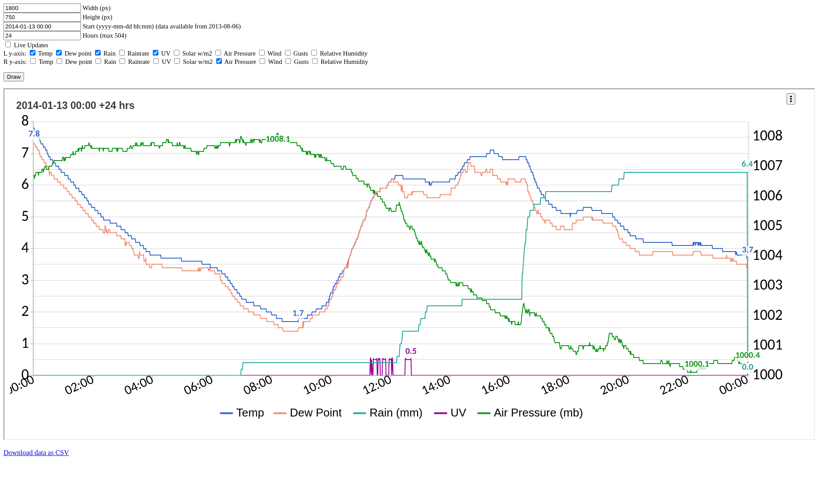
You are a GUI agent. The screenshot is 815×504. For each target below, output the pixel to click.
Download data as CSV (36, 453)
